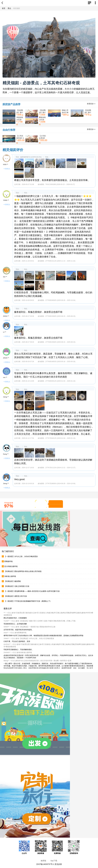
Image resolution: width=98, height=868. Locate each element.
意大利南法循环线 (11, 566)
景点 (9, 8)
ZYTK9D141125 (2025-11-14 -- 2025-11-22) (60, 261)
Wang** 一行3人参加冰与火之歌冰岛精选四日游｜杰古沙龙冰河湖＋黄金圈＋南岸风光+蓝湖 (37, 661)
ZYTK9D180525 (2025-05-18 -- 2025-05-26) (60, 362)
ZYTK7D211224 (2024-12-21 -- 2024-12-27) (60, 468)
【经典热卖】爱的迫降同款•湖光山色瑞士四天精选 (23, 571)
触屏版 (44, 861)
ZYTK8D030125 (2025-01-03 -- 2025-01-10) (60, 381)
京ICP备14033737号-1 (45, 864)
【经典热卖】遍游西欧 (13, 581)
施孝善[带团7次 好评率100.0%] (31, 157)
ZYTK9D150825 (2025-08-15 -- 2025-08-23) (60, 316)
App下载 (54, 861)
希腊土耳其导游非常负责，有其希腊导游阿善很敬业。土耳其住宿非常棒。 (52, 180)
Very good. (20, 479)
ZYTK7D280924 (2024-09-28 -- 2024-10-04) (60, 484)
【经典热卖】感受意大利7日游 (16, 596)
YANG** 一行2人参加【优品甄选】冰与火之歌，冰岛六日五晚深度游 (29, 638)
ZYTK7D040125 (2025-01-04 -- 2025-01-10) (60, 438)
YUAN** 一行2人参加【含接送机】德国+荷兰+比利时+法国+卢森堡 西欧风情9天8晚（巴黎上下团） (40, 621)
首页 (4, 8)
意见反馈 (58, 864)
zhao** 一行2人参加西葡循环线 (15, 633)
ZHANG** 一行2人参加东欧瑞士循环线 (18, 652)
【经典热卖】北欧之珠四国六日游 (17, 586)
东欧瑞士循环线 (10, 576)
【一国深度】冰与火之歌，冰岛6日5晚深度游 (21, 556)
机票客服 (57, 847)
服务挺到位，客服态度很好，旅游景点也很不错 (38, 312)
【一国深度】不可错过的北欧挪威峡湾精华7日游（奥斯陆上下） (28, 601)
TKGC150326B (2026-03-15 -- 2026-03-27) (60, 184)
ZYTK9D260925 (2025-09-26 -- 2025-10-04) (60, 300)
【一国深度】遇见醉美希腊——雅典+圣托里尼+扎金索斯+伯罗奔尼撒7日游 (32, 591)
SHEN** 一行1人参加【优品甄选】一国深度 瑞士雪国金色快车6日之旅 (29, 627)
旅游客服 (41, 847)
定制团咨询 (74, 847)
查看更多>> (91, 104)
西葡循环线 (8, 561)
